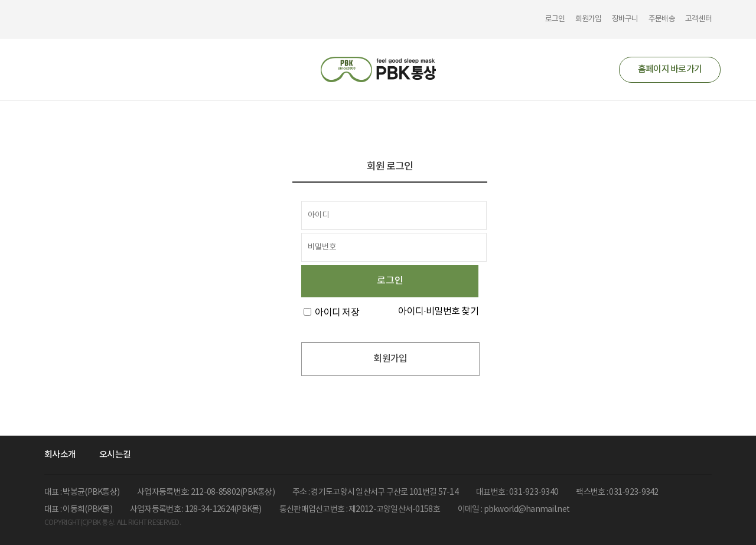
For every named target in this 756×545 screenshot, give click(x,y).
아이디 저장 (337, 313)
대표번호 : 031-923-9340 (517, 492)
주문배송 (662, 19)
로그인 (555, 19)
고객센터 (698, 19)
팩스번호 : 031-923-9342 (617, 492)
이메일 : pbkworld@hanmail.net (514, 510)
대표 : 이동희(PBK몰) (78, 510)
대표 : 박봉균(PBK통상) (82, 492)
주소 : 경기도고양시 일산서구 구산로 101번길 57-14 (375, 492)
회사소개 (60, 455)
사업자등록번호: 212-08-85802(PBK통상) (206, 492)
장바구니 (625, 19)
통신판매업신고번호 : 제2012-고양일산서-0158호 (360, 510)
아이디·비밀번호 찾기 (438, 312)
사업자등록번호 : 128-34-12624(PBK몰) (196, 510)
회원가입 (589, 19)
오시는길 (115, 455)
